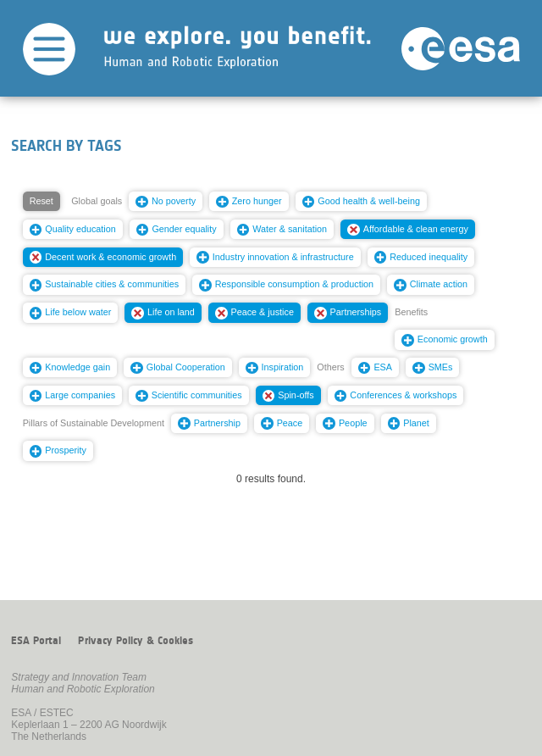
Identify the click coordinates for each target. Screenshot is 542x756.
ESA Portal (36, 641)
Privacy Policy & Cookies (135, 641)
